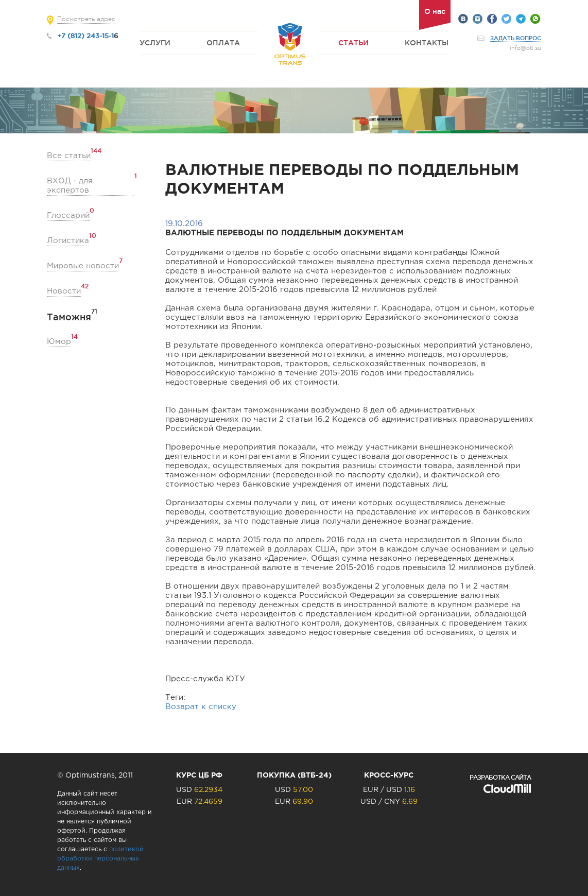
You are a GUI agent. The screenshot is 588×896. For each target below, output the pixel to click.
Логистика (68, 240)
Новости (64, 291)
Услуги (155, 43)
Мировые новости (83, 265)
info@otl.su (525, 48)
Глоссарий (68, 215)
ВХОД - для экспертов (91, 185)
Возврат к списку (201, 707)
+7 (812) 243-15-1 (85, 36)
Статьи (353, 43)
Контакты (427, 43)
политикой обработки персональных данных (100, 859)
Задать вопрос (516, 38)
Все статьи (69, 155)
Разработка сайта (500, 777)
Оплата (223, 43)
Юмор (59, 341)
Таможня (69, 317)
